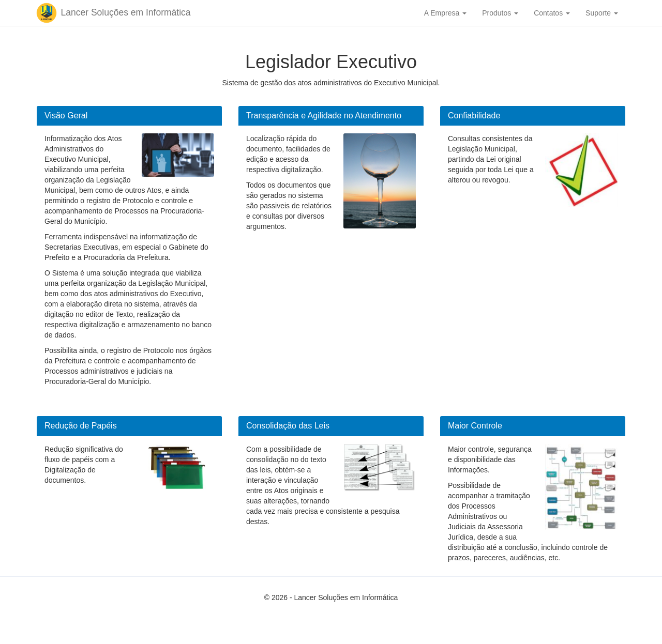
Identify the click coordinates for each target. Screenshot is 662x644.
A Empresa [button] (445, 13)
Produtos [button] (500, 13)
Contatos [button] (552, 13)
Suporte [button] (602, 13)
